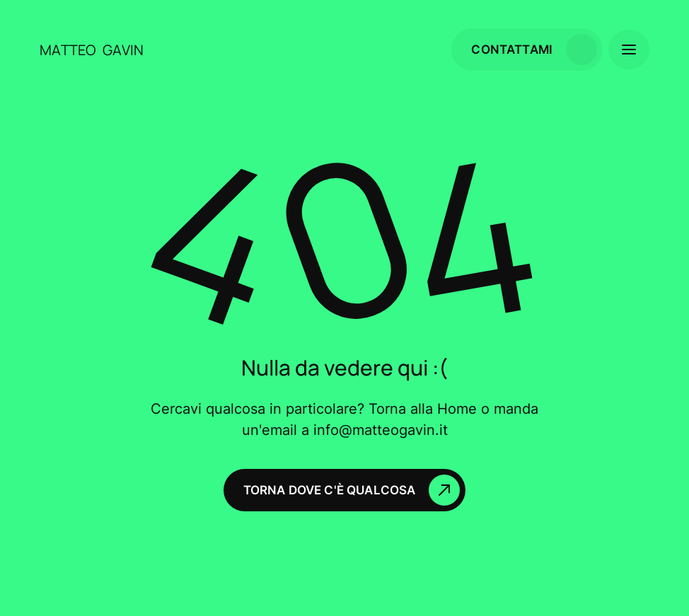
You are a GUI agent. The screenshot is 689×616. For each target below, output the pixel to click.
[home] (68, 50)
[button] (629, 50)
